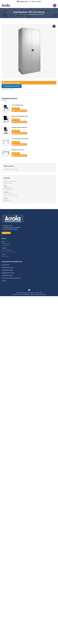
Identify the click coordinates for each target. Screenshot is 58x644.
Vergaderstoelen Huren (8, 273)
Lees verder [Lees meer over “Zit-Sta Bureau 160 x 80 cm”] (16, 142)
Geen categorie (23, 14)
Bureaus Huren (6, 265)
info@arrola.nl (24, 2)
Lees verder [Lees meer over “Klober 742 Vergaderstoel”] (16, 120)
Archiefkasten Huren (7, 275)
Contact (4, 281)
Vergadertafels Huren (7, 270)
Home (16, 14)
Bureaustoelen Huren (7, 267)
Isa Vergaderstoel (17, 105)
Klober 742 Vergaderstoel (20, 116)
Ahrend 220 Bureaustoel (19, 127)
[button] (54, 26)
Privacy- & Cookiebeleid (24, 294)
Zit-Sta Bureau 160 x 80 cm (20, 139)
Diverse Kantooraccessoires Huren (11, 278)
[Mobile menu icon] (55, 6)
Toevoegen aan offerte (11, 83)
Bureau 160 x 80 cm (18, 150)
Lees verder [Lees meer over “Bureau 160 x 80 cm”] (16, 153)
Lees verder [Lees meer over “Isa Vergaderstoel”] (16, 109)
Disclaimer (15, 294)
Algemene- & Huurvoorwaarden (38, 294)
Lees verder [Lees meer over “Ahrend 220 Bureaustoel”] (16, 131)
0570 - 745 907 (36, 2)
